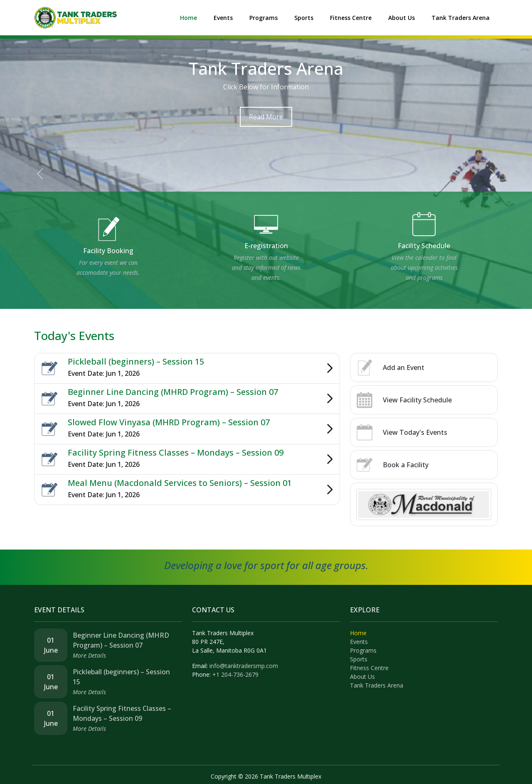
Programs (264, 18)
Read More (266, 117)
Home (188, 18)
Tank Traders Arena (461, 18)
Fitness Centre (351, 18)
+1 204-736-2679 (235, 674)
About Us (401, 18)
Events (223, 18)
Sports (304, 18)
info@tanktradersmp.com (244, 666)
